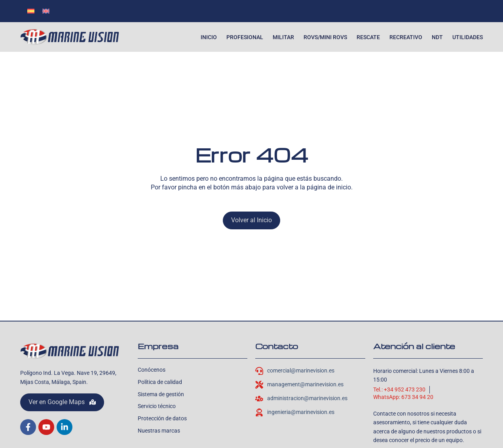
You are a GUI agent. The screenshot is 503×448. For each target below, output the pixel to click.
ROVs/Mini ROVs (325, 37)
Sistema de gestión (161, 394)
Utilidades (468, 37)
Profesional (245, 37)
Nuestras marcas (159, 431)
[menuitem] (31, 11)
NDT (437, 37)
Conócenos (152, 370)
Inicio (209, 37)
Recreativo (406, 37)
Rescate (368, 37)
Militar (283, 37)
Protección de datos (162, 418)
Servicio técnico (157, 406)
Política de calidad (160, 382)
